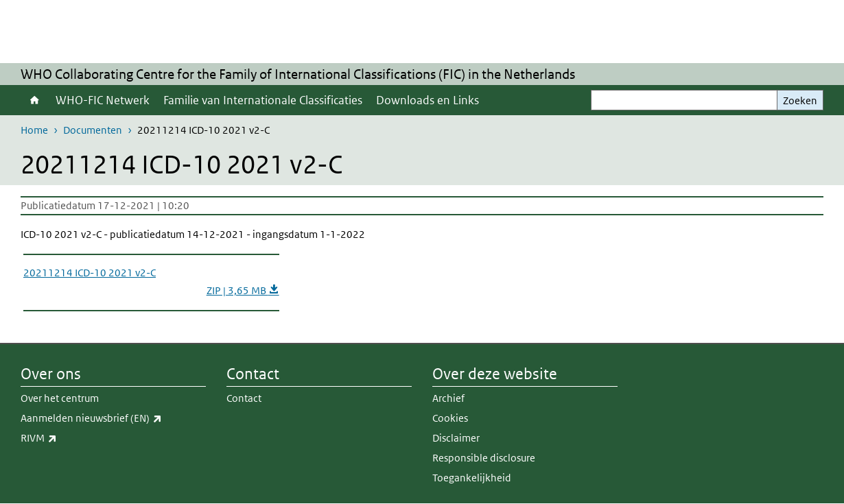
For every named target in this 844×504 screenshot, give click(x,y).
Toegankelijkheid (472, 478)
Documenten (93, 130)
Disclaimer (456, 438)
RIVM (69, 438)
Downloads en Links (427, 100)
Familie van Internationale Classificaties (263, 100)
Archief (448, 398)
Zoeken (800, 100)
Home (35, 100)
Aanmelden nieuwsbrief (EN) (113, 418)
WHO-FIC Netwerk (103, 100)
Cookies (450, 418)
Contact (244, 398)
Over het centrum (60, 398)
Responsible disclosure (484, 458)
